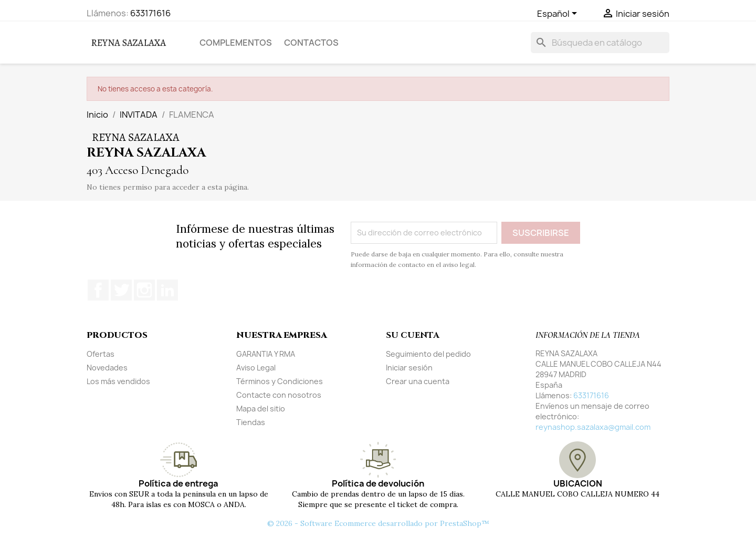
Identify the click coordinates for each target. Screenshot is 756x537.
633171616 (150, 13)
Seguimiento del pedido (428, 354)
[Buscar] (600, 43)
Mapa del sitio (261, 409)
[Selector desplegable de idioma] (559, 14)
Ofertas (101, 354)
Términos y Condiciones (280, 381)
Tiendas (251, 422)
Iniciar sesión (409, 368)
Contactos (311, 43)
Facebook (98, 290)
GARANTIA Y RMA (266, 354)
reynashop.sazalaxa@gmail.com (593, 427)
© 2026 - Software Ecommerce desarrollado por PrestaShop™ (378, 523)
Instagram (144, 290)
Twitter (121, 290)
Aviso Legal (256, 368)
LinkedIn (167, 290)
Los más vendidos (118, 381)
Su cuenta (412, 335)
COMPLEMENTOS (236, 43)
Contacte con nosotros (279, 395)
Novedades (107, 368)
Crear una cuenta (418, 381)
